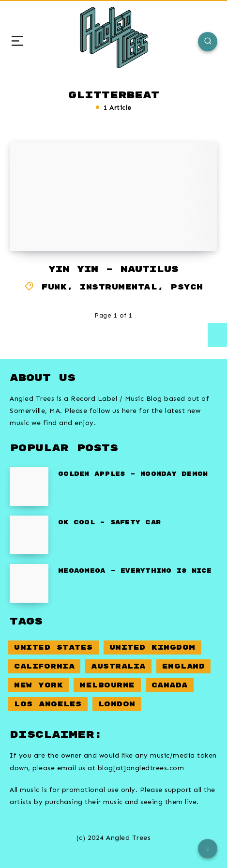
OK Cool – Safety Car (109, 523)
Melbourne (107, 685)
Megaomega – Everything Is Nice (135, 571)
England (184, 666)
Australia (118, 666)
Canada (170, 685)
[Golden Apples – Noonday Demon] (29, 487)
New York (38, 685)
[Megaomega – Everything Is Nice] (29, 583)
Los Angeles (48, 704)
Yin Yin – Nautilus (113, 269)
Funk (54, 287)
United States (53, 647)
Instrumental (119, 287)
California (44, 666)
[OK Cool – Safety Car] (29, 535)
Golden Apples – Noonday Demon (133, 474)
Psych (187, 287)
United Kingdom (152, 647)
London (117, 704)
